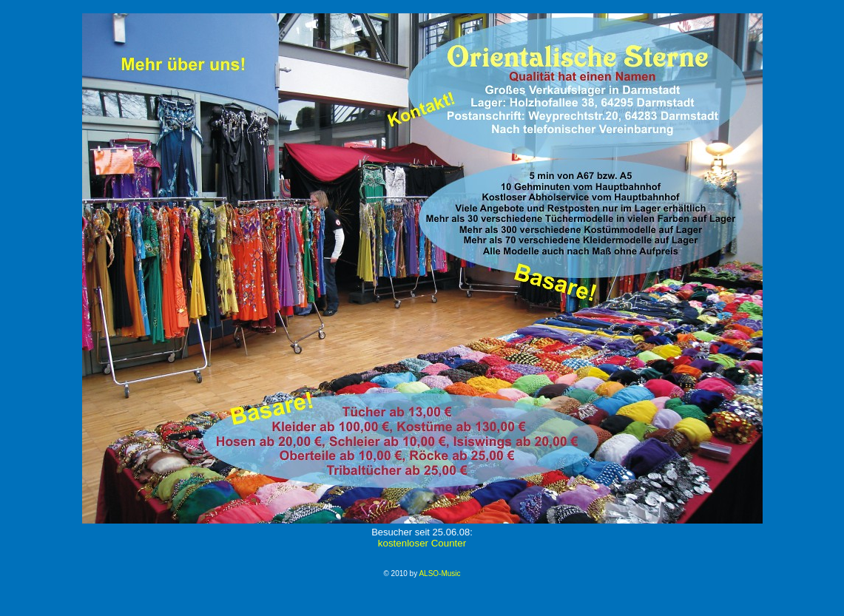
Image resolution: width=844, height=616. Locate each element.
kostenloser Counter (422, 543)
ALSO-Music (439, 573)
